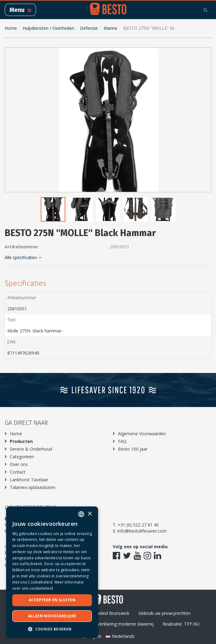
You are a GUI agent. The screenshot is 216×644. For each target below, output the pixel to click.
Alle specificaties (23, 257)
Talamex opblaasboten (33, 487)
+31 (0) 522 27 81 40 (138, 525)
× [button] (90, 514)
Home (11, 28)
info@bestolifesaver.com (142, 531)
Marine (110, 28)
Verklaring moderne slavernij (125, 624)
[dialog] (52, 572)
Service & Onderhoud (31, 449)
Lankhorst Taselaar (29, 480)
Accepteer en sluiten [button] (52, 600)
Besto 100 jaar (133, 449)
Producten (21, 441)
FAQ (122, 441)
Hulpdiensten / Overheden (48, 28)
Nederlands (120, 636)
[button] (205, 53)
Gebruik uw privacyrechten (165, 613)
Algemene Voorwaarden (142, 434)
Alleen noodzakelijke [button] (52, 616)
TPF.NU (192, 624)
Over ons (19, 464)
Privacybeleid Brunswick (106, 613)
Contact (18, 472)
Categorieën (22, 457)
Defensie (89, 28)
